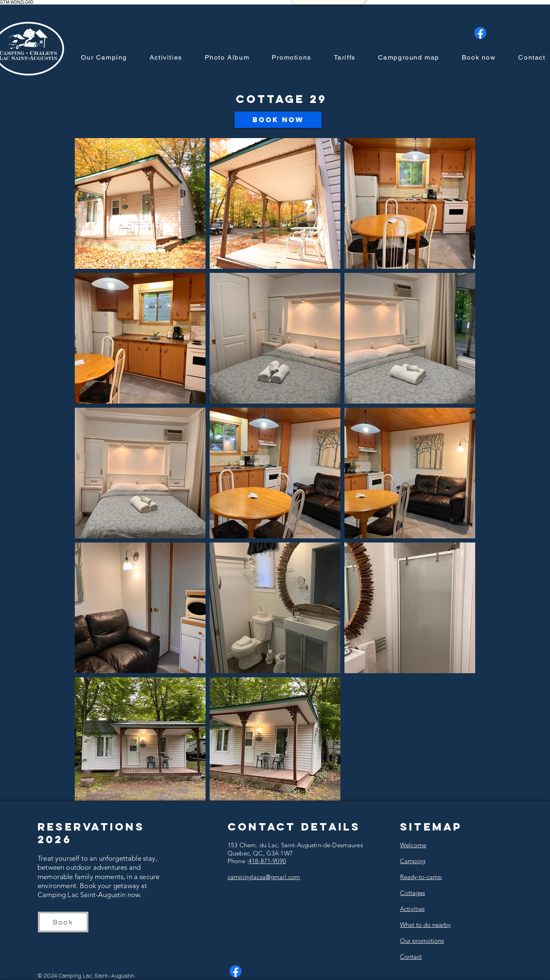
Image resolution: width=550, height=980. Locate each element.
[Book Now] (278, 120)
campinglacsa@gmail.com (264, 877)
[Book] (63, 922)
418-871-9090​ (267, 861)
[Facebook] (480, 33)
